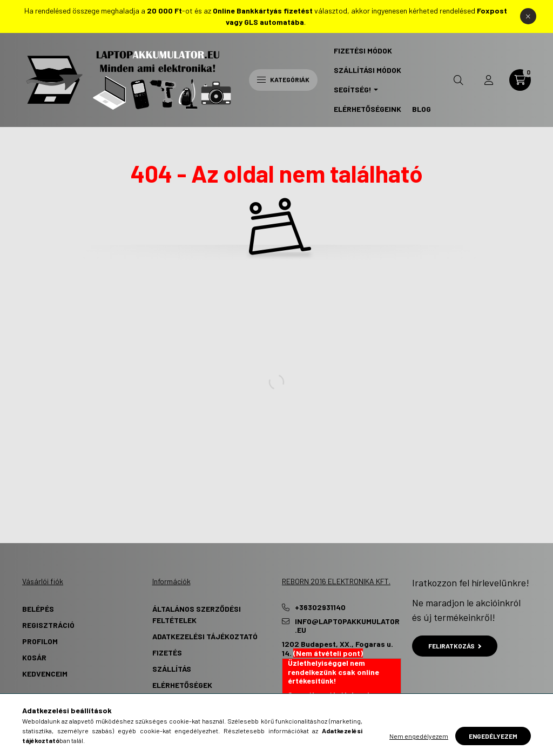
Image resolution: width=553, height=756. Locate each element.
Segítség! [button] (353, 89)
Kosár (34, 657)
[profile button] (489, 80)
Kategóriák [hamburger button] (283, 79)
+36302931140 (320, 607)
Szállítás (172, 669)
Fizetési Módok (363, 51)
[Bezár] (528, 16)
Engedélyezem (493, 736)
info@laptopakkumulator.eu (347, 626)
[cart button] (520, 80)
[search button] (458, 80)
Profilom (40, 641)
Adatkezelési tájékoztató (205, 636)
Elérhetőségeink (367, 109)
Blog (422, 109)
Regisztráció (48, 625)
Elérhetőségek (182, 685)
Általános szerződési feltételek (197, 614)
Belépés (38, 609)
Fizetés (167, 653)
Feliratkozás (455, 646)
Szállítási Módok (367, 70)
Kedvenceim (45, 674)
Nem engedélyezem (419, 736)
